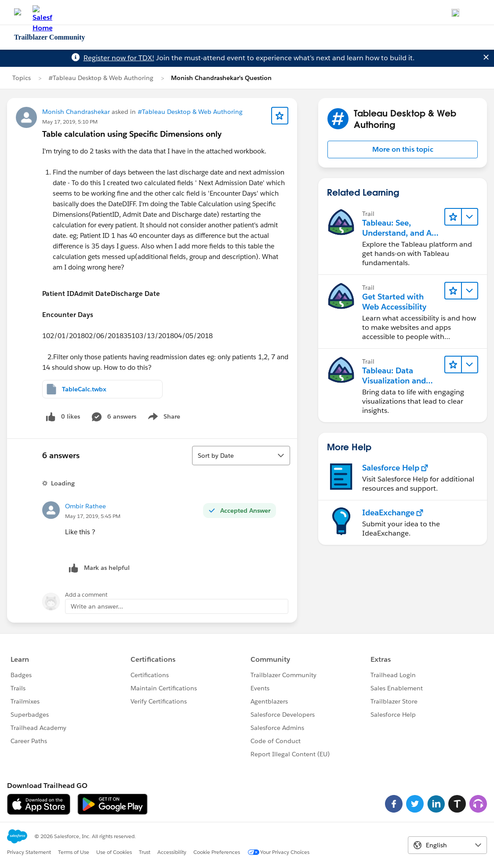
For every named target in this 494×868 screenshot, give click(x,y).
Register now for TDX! (119, 58)
